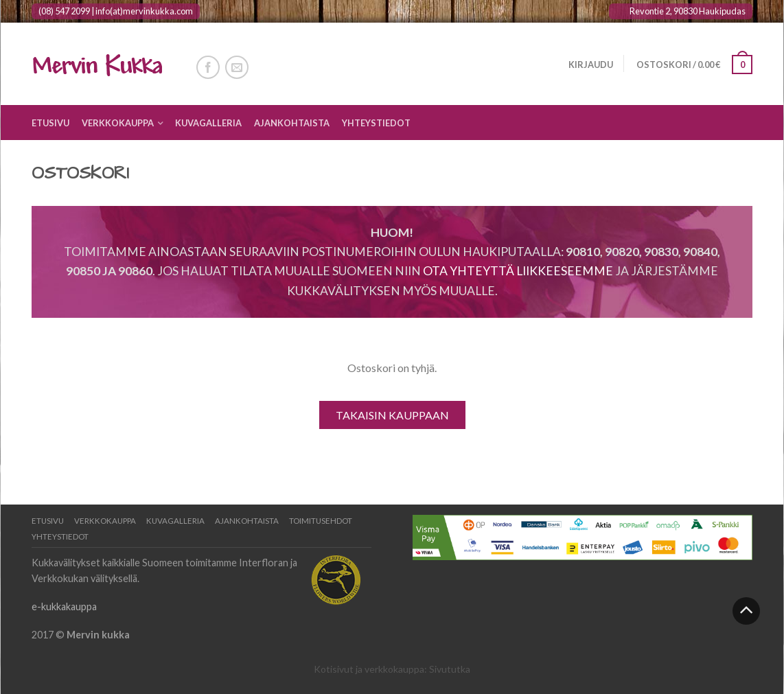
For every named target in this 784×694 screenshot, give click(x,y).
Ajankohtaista (292, 123)
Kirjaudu (591, 65)
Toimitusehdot (321, 521)
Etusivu (50, 123)
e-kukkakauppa (64, 606)
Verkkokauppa (118, 123)
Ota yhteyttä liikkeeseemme (518, 271)
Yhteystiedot (376, 123)
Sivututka (450, 669)
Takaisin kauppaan (392, 415)
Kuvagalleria (208, 123)
